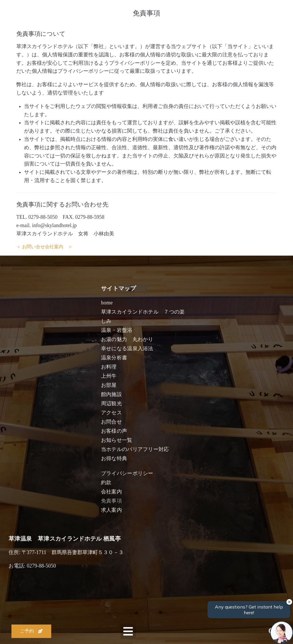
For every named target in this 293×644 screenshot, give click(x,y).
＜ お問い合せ (31, 247)
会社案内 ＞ (59, 247)
